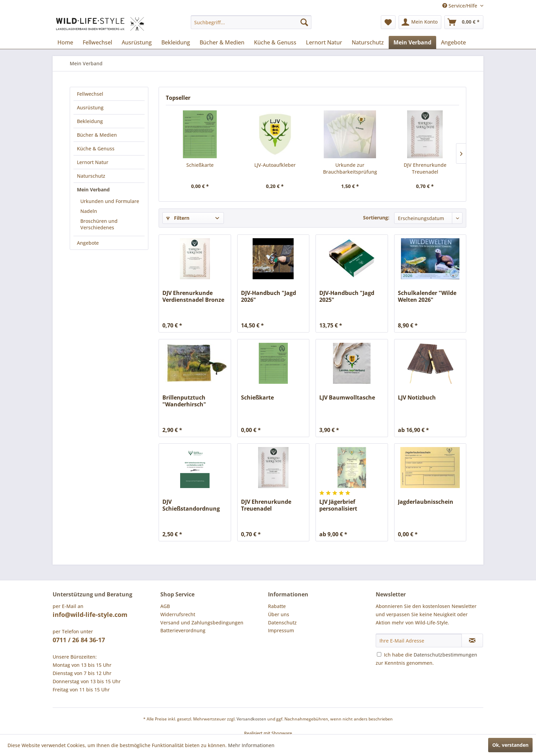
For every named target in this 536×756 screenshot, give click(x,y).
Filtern (178, 218)
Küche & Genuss (96, 148)
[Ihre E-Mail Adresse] (419, 640)
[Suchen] (304, 22)
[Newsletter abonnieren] (472, 640)
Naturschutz (91, 176)
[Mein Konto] (420, 22)
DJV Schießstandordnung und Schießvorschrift (191, 505)
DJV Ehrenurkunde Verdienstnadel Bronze (193, 296)
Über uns (279, 614)
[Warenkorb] (464, 22)
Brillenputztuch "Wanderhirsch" (184, 401)
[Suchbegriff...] (251, 22)
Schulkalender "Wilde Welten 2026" (427, 296)
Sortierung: (376, 218)
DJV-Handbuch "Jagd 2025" (347, 296)
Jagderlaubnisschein (426, 502)
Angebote (88, 243)
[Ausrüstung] (137, 42)
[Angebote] (453, 42)
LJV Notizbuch (417, 398)
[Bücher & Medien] (222, 42)
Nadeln (89, 211)
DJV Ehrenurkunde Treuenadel (425, 168)
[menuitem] (251, 22)
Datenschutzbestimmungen (445, 655)
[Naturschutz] (368, 42)
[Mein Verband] (412, 42)
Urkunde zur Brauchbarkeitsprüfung (350, 168)
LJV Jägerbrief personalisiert (338, 505)
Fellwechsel (90, 94)
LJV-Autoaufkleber (275, 165)
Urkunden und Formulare (110, 201)
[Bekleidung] (176, 42)
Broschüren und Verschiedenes (99, 224)
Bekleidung (90, 121)
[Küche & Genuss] (275, 42)
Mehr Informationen (251, 745)
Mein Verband (93, 190)
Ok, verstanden (510, 745)
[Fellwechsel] (97, 42)
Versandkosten (251, 719)
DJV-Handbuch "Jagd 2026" (269, 296)
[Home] (65, 42)
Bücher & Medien (97, 135)
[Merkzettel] (388, 22)
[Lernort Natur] (324, 42)
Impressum (281, 630)
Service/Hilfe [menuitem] (460, 6)
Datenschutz (282, 623)
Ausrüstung (90, 107)
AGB (165, 606)
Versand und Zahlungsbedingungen (202, 623)
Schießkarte (200, 165)
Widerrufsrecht (178, 614)
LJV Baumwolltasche (347, 398)
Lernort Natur (93, 162)
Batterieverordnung (183, 630)
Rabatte (277, 606)
